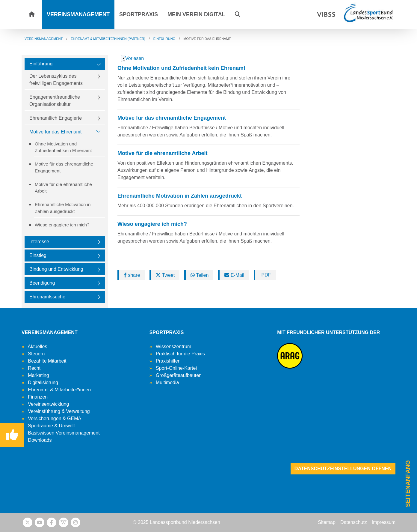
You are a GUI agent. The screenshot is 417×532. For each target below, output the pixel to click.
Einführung (41, 64)
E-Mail (234, 275)
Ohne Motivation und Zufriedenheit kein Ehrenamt (63, 147)
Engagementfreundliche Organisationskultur (55, 101)
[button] (238, 14)
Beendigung (42, 283)
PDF (265, 275)
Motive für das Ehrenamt (55, 132)
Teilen (200, 275)
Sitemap (327, 522)
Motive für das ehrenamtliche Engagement (64, 167)
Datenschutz (354, 522)
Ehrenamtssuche (47, 297)
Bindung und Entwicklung (56, 269)
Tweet (165, 275)
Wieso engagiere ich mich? (62, 225)
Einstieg (38, 255)
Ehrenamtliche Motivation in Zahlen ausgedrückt (63, 208)
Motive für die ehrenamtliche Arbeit (63, 188)
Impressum (384, 522)
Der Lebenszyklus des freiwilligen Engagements (56, 80)
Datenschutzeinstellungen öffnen (343, 469)
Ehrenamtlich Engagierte (56, 118)
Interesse (39, 242)
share (132, 275)
